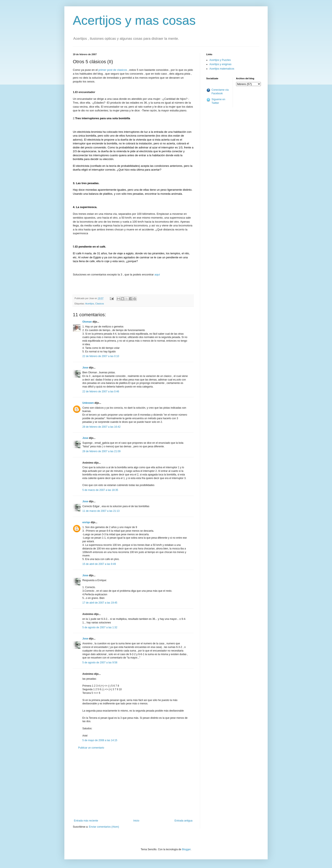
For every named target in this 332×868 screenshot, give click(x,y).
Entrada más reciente (86, 821)
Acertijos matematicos (222, 69)
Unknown (88, 403)
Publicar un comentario (91, 748)
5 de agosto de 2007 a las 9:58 (100, 663)
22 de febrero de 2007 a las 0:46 (101, 392)
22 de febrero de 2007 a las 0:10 (101, 356)
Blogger (186, 849)
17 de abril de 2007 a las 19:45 (100, 603)
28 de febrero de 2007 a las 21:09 (101, 451)
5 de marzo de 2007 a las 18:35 (100, 490)
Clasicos (100, 304)
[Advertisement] (133, 784)
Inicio (136, 821)
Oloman (87, 322)
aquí (157, 275)
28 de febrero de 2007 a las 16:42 (101, 427)
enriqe (86, 522)
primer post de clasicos (113, 70)
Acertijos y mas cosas (134, 20)
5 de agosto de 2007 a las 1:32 (100, 627)
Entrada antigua (183, 821)
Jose (85, 368)
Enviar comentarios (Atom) (104, 827)
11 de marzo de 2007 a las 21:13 (101, 511)
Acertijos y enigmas (220, 64)
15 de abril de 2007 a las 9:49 (99, 564)
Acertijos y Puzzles (220, 60)
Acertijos (89, 304)
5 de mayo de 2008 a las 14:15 (100, 740)
